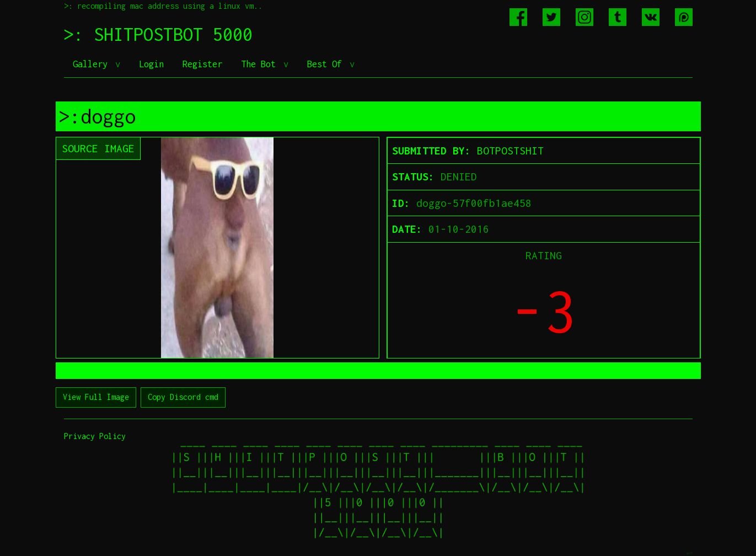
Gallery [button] (93, 64)
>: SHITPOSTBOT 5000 (158, 34)
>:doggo (97, 116)
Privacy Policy (95, 436)
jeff (689, 553)
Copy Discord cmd (183, 397)
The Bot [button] (261, 64)
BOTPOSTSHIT (510, 151)
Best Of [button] (327, 64)
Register (202, 64)
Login (151, 64)
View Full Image (96, 397)
